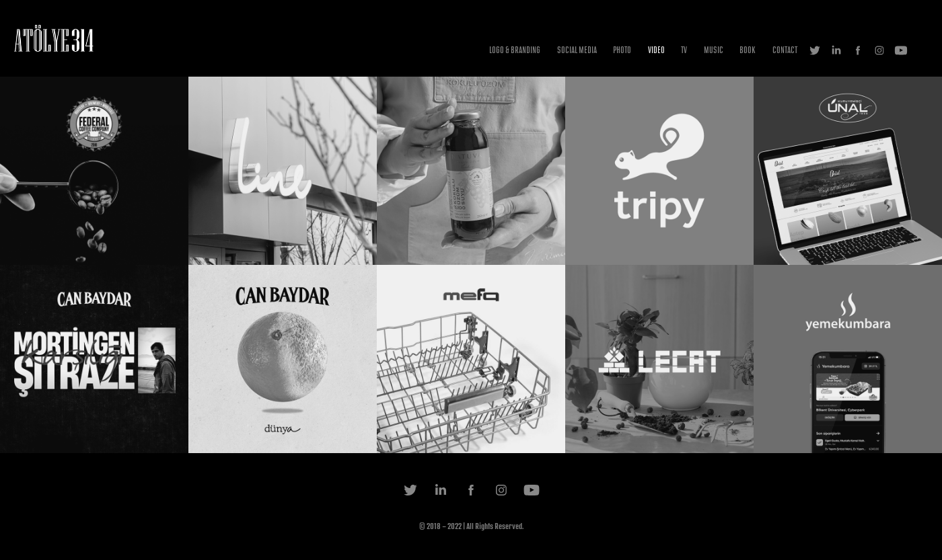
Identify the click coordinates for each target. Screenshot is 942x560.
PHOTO (622, 50)
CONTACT (785, 50)
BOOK (748, 50)
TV (684, 50)
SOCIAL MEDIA (577, 50)
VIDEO (656, 50)
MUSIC (714, 50)
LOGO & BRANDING (515, 50)
